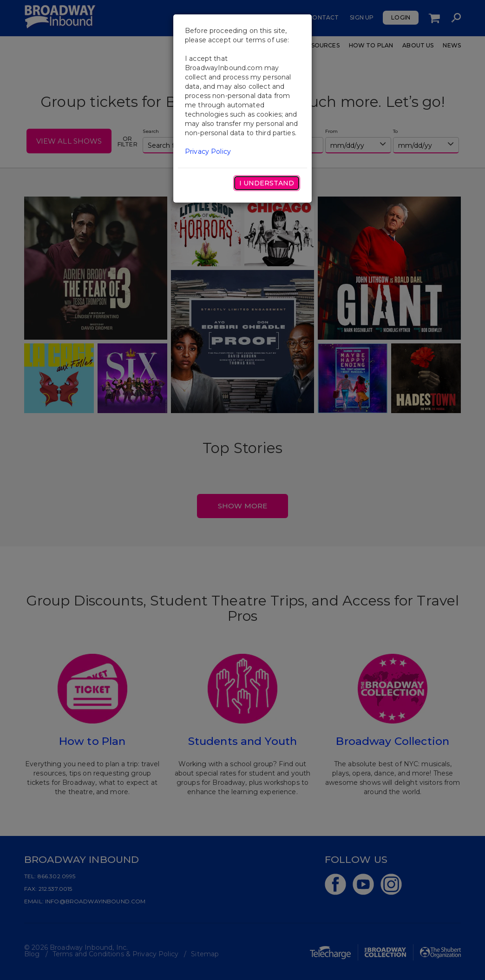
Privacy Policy (208, 151)
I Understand (267, 183)
